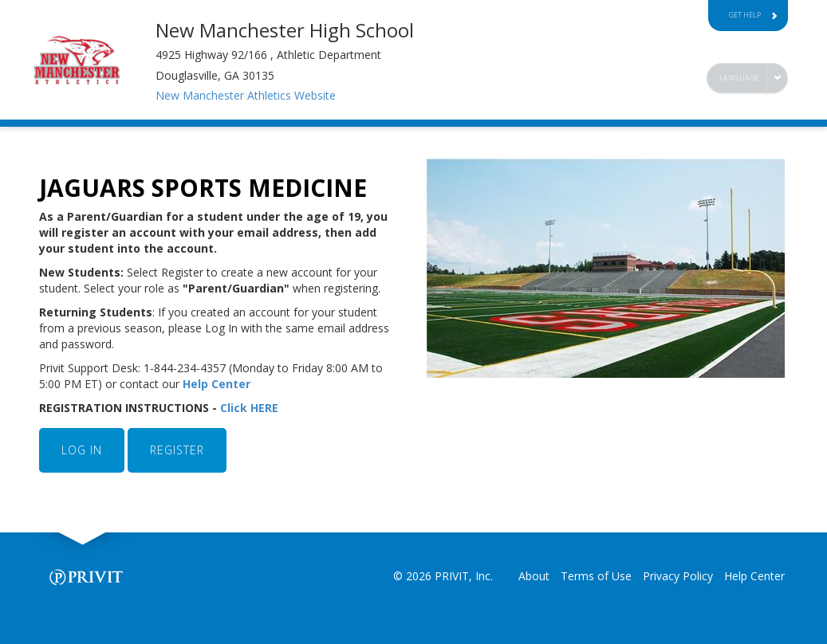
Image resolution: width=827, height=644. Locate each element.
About (534, 576)
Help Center (218, 384)
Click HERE (251, 408)
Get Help (754, 15)
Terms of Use (596, 576)
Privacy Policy (678, 576)
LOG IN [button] (82, 450)
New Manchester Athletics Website (246, 95)
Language (739, 78)
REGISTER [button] (177, 450)
